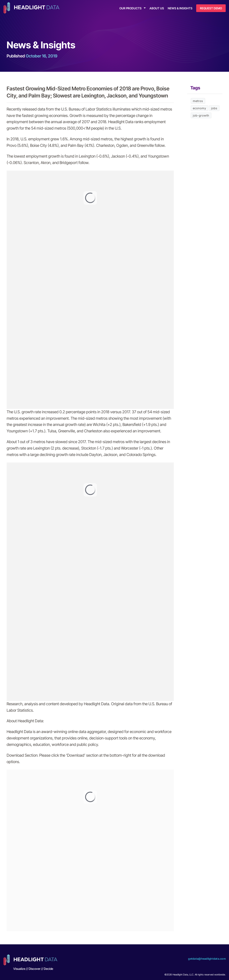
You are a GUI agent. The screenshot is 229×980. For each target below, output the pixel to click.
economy (200, 108)
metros (198, 101)
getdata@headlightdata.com (207, 959)
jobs (214, 108)
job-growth (201, 115)
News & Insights (180, 8)
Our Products (130, 8)
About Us (157, 8)
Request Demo (211, 8)
